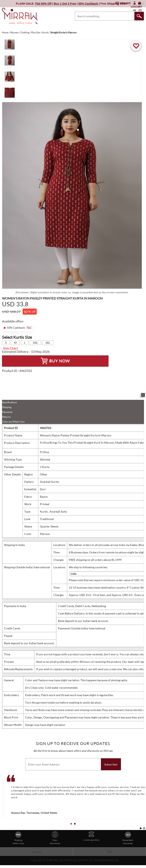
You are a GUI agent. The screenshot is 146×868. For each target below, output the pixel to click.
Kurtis (44, 511)
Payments (7, 412)
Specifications (10, 402)
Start (141, 828)
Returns (6, 417)
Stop (144, 828)
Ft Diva (44, 452)
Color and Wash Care (13, 422)
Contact (36, 852)
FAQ (109, 852)
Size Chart (11, 348)
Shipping (7, 407)
